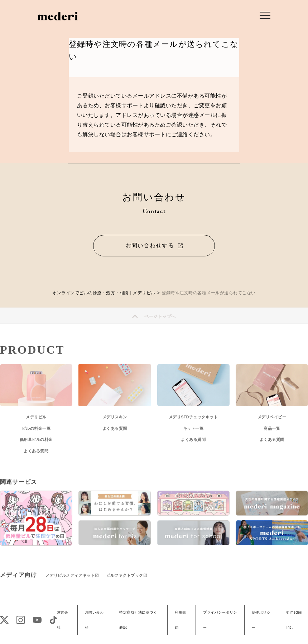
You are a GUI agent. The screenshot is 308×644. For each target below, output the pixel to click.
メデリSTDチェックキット (193, 417)
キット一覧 (193, 428)
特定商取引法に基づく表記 (138, 620)
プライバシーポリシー (220, 620)
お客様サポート (124, 105)
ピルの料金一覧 (36, 428)
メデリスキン (115, 417)
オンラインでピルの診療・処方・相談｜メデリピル (104, 293)
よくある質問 (36, 451)
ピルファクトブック (125, 575)
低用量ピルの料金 (36, 439)
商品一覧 (272, 428)
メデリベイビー (272, 417)
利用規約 (181, 620)
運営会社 (63, 620)
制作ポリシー (261, 620)
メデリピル (36, 417)
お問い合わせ (94, 620)
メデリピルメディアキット (70, 575)
